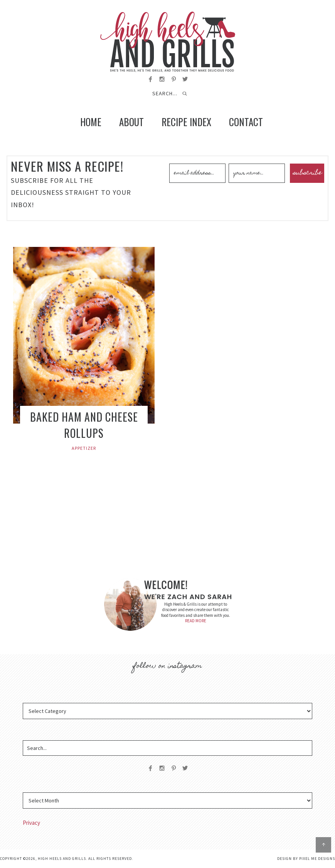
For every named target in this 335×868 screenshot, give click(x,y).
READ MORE (196, 621)
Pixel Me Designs (317, 859)
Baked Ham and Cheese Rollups (84, 425)
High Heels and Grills (167, 42)
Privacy (31, 823)
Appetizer (84, 448)
